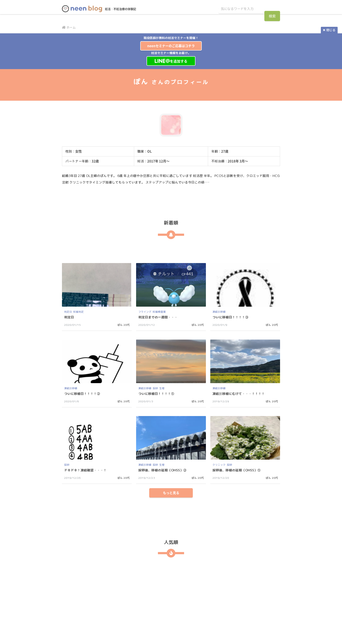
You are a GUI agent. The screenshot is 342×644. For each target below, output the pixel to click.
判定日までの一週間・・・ (159, 317)
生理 (162, 388)
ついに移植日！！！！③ (232, 317)
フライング (145, 312)
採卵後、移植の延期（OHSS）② (164, 470)
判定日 (68, 312)
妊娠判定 (79, 312)
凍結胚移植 (219, 312)
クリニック (219, 465)
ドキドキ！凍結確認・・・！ (87, 470)
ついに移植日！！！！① (157, 394)
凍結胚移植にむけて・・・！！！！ (240, 394)
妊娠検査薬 (159, 312)
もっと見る (171, 499)
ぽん (120, 325)
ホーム (69, 27)
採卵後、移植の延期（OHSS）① (238, 470)
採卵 (155, 388)
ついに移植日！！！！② (83, 394)
